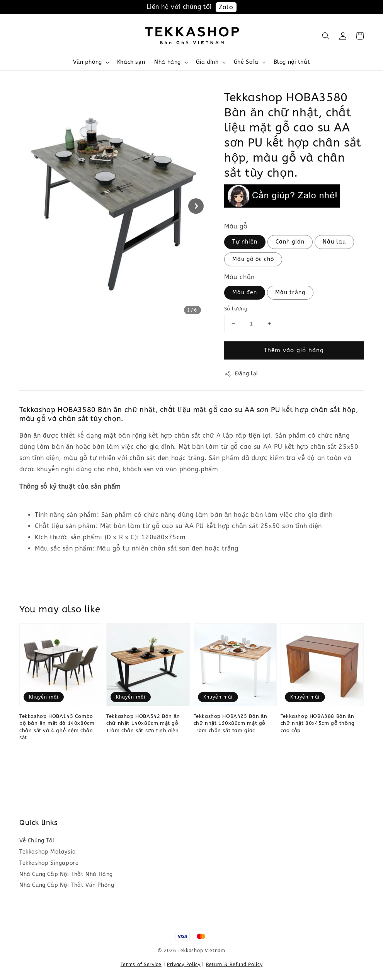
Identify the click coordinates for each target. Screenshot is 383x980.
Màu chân (239, 277)
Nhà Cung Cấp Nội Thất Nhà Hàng (66, 874)
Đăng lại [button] (241, 374)
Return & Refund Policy (234, 965)
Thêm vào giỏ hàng (294, 350)
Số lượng (236, 309)
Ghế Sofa (246, 62)
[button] (326, 36)
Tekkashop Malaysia (48, 852)
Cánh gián (290, 242)
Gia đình (207, 62)
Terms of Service (141, 965)
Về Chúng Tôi (37, 841)
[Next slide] (196, 206)
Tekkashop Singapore (49, 863)
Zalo (226, 7)
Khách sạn (131, 62)
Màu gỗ (236, 226)
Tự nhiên (245, 242)
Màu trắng (290, 292)
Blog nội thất (292, 62)
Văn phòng (88, 62)
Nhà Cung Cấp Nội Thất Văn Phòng (67, 885)
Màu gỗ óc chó (253, 259)
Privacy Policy (184, 965)
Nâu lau (334, 242)
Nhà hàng (168, 62)
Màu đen (245, 292)
